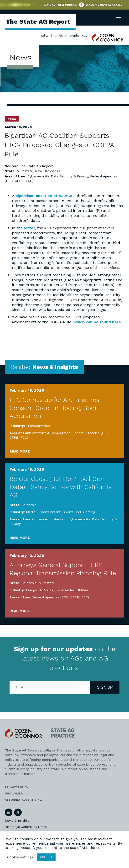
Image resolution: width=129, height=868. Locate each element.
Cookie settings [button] (20, 857)
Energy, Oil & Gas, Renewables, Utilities (57, 590)
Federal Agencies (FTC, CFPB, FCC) (61, 597)
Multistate (25, 171)
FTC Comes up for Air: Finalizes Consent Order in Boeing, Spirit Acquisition (54, 408)
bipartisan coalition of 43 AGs (44, 196)
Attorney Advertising (23, 800)
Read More (20, 451)
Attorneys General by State (26, 827)
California (29, 505)
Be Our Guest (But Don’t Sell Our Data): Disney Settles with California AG (61, 487)
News (12, 119)
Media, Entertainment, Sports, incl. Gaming (61, 512)
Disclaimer (14, 793)
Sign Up (105, 687)
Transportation (38, 426)
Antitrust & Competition (51, 433)
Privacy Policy (17, 787)
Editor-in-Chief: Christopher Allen (65, 36)
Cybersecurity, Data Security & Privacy (58, 176)
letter (29, 228)
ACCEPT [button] (46, 857)
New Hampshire (48, 171)
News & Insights (17, 821)
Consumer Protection (49, 519)
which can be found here (97, 322)
